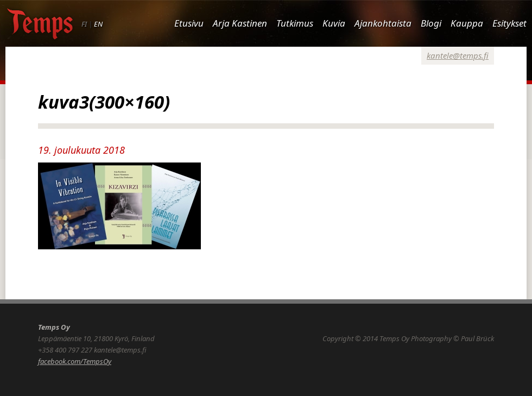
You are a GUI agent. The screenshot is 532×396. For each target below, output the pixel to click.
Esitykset (509, 23)
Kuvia (334, 23)
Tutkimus (295, 23)
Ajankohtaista (383, 23)
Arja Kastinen (240, 23)
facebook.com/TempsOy (75, 361)
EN (98, 24)
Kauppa (467, 23)
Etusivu (189, 23)
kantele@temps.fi (458, 55)
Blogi (431, 23)
